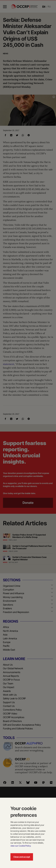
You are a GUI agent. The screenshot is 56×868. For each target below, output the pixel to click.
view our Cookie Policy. (21, 846)
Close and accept (22, 857)
